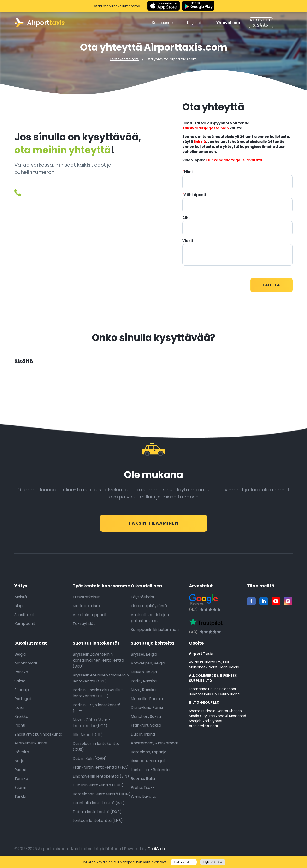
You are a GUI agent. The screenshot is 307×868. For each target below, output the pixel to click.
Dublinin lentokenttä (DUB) (98, 788)
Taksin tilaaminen (153, 523)
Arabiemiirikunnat (31, 746)
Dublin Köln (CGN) (90, 761)
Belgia (20, 657)
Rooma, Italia (143, 781)
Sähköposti (194, 195)
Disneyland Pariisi (147, 710)
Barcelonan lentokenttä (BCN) (102, 797)
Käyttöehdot (143, 600)
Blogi (19, 608)
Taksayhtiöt (84, 626)
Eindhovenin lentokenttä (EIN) (101, 779)
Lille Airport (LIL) (88, 737)
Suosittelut (24, 617)
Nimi (187, 172)
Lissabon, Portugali (148, 763)
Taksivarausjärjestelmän (206, 128)
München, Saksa (146, 719)
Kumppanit (25, 626)
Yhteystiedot (229, 23)
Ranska (21, 675)
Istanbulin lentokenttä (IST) (99, 805)
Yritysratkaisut (86, 600)
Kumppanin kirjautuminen (155, 632)
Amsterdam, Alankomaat (155, 746)
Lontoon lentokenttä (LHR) (98, 823)
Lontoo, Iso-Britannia (150, 772)
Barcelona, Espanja (149, 755)
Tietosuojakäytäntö (149, 608)
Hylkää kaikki (213, 862)
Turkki (20, 799)
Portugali (23, 701)
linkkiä (200, 142)
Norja (19, 763)
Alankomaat (26, 666)
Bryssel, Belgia (144, 657)
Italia (19, 710)
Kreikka (21, 719)
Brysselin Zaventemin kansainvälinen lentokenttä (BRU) (98, 663)
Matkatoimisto (86, 608)
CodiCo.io (156, 851)
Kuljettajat (197, 23)
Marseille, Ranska (147, 701)
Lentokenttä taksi (125, 59)
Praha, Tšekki (143, 790)
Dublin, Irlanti (143, 737)
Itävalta (22, 755)
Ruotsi (20, 772)
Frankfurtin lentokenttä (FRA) (101, 770)
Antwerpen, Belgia (148, 666)
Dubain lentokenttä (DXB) (97, 814)
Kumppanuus (165, 23)
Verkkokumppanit (90, 617)
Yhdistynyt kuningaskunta (38, 737)
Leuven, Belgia (144, 675)
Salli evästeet (184, 862)
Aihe (186, 218)
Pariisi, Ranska (144, 684)
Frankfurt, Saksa (146, 728)
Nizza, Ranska (143, 692)
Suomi (20, 790)
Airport (40, 23)
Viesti (188, 241)
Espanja (22, 692)
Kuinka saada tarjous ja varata (234, 160)
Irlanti (20, 728)
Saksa (20, 684)
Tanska (21, 781)
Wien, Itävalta (144, 799)
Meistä (21, 600)
